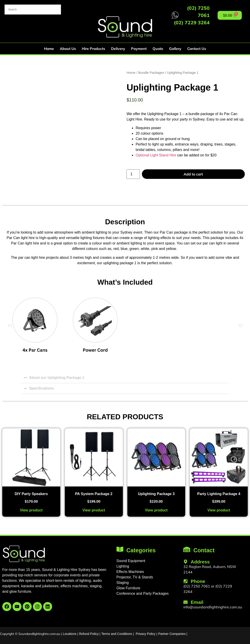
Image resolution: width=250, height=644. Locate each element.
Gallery (175, 49)
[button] (10, 326)
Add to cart (193, 174)
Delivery (118, 49)
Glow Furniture (128, 588)
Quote (158, 49)
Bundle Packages (151, 73)
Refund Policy (89, 634)
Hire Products (93, 49)
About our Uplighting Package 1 (57, 378)
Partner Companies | (173, 634)
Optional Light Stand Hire (156, 155)
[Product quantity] (133, 174)
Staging (123, 583)
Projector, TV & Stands (135, 577)
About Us (68, 49)
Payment (139, 49)
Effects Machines (130, 572)
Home (49, 49)
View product (31, 510)
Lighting (123, 566)
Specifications (41, 388)
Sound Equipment (131, 561)
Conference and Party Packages (143, 593)
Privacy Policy (146, 634)
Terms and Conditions (117, 634)
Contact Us (197, 49)
